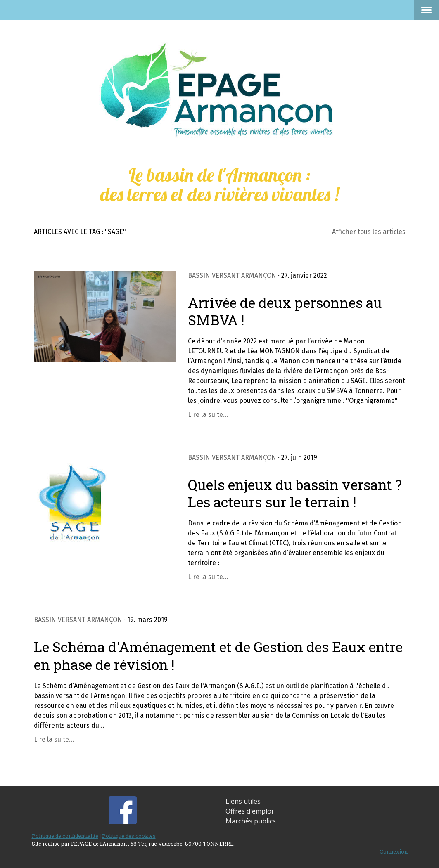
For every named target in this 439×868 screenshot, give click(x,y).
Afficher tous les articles (369, 232)
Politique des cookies (129, 836)
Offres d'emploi (249, 811)
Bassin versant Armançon (232, 276)
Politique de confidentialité (65, 836)
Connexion (394, 851)
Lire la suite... (208, 415)
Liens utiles (243, 801)
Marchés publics (251, 821)
